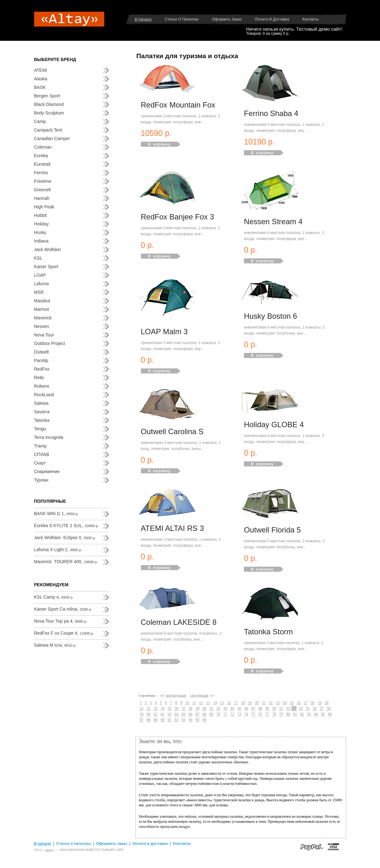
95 (197, 720)
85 (323, 714)
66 (190, 714)
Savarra (42, 412)
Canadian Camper (52, 139)
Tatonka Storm (268, 632)
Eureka (41, 156)
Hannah (42, 198)
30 (327, 703)
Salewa (41, 403)
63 (170, 714)
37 (184, 709)
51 (281, 709)
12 (201, 703)
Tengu (40, 429)
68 (204, 714)
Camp (40, 121)
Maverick (43, 318)
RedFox (42, 369)
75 (253, 714)
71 (225, 714)
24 (285, 703)
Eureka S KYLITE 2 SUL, (67, 526)
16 (229, 703)
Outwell (42, 352)
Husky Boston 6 (270, 316)
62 (162, 714)
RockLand (44, 395)
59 (142, 714)
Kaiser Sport (46, 267)
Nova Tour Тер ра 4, (61, 621)
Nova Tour (44, 335)
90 (162, 720)
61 (155, 714)
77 (267, 714)
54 (301, 709)
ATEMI (41, 70)
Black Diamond (49, 104)
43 (225, 709)
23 (278, 703)
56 (315, 709)
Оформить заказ (227, 19)
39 (197, 709)
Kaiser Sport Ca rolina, (63, 609)
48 (260, 709)
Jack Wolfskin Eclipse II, (65, 538)
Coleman (43, 147)
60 (148, 714)
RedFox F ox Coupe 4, (64, 633)
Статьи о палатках (182, 19)
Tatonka (42, 420)
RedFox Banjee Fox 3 (178, 217)
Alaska (41, 79)
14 (215, 703)
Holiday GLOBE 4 (274, 425)
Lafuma (42, 284)
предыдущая (176, 695)
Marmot (42, 309)
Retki (39, 378)
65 (184, 714)
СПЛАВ (42, 454)
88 (148, 720)
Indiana (41, 241)
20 (257, 703)
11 (194, 703)
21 (264, 703)
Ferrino (41, 173)
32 (148, 709)
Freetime (43, 181)
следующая (199, 695)
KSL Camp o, (54, 597)
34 (162, 709)
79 (281, 714)
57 (322, 709)
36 (177, 709)
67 (197, 714)
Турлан (41, 480)
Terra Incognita (49, 437)
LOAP (40, 275)
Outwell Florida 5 (272, 530)
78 (274, 714)
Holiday (42, 224)
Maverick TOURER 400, (66, 562)
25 (292, 703)
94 (190, 720)
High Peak (44, 207)
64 (177, 714)
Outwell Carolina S (172, 431)
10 (187, 703)
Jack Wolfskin (48, 249)
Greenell (42, 190)
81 (295, 714)
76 (260, 714)
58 (329, 709)
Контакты (311, 19)
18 (243, 703)
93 (184, 720)
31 (142, 709)
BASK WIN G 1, (57, 514)
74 (246, 714)
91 (170, 720)
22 (271, 703)
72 (232, 714)
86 (330, 714)
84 (316, 714)
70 (218, 714)
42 (218, 709)
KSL (38, 258)
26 (299, 703)
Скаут (40, 463)
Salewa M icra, (55, 645)
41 (211, 709)
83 (309, 714)
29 (320, 703)
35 (170, 709)
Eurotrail (42, 164)
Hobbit (40, 215)
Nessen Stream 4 (273, 222)
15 (222, 703)
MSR (39, 292)
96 (204, 720)
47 (253, 709)
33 (155, 709)
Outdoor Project (50, 343)
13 (208, 703)
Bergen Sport (47, 96)
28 (313, 703)
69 (211, 714)
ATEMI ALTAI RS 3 (172, 528)
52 (288, 709)
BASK (40, 87)
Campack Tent (48, 130)
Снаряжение (47, 471)
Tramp (40, 446)
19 (250, 703)
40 (204, 709)
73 (239, 714)
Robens (42, 386)
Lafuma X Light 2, (58, 550)
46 (246, 709)
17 (236, 703)
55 (308, 709)
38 (190, 709)
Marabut (42, 301)
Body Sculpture (49, 113)
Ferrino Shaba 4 (271, 113)
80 (288, 714)
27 (306, 703)
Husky (40, 232)
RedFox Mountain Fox (178, 105)
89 (155, 720)
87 (142, 720)
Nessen (42, 326)
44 (232, 709)
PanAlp (41, 360)
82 (302, 714)
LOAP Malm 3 (164, 332)
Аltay (49, 850)
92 (177, 720)
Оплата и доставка (272, 19)
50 (274, 709)
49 (267, 709)
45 (239, 709)
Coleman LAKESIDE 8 (179, 622)
